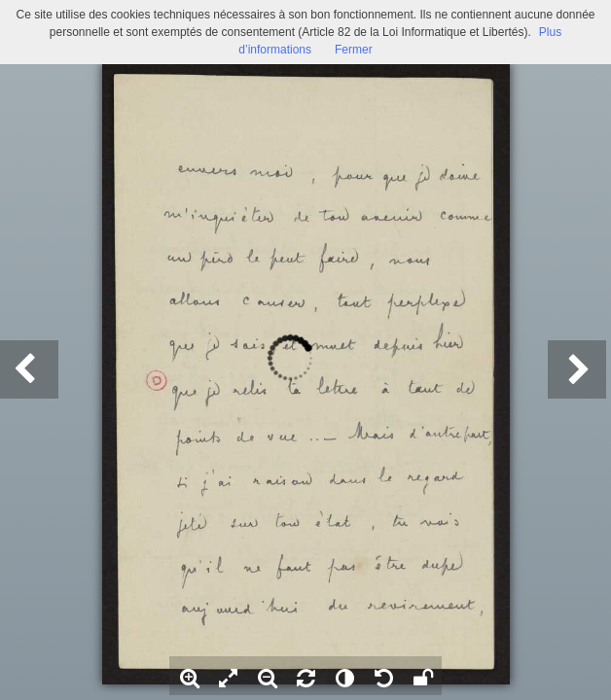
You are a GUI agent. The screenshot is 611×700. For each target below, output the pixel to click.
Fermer (354, 50)
